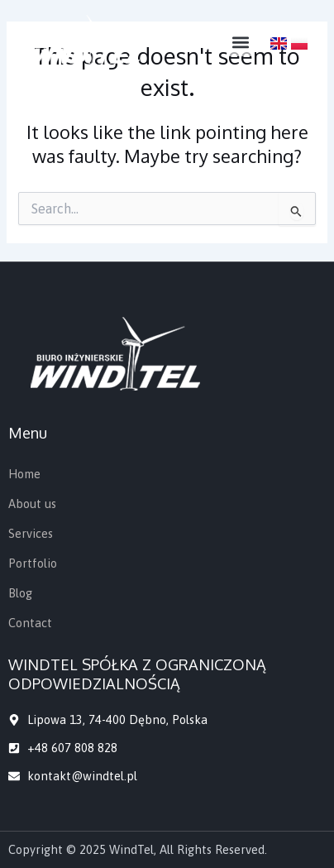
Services (31, 533)
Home (24, 474)
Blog (20, 593)
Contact (30, 623)
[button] (240, 43)
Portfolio (33, 563)
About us (32, 504)
